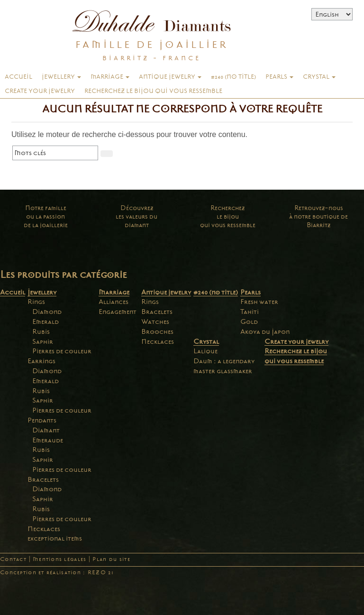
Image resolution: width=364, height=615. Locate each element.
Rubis (41, 331)
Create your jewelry (40, 91)
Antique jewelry (170, 77)
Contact (13, 559)
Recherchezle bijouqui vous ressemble (228, 216)
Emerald (45, 321)
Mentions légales (59, 559)
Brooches (157, 331)
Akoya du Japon (265, 331)
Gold (249, 321)
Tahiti (250, 312)
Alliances (114, 302)
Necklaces (44, 529)
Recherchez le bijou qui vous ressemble (153, 91)
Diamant (46, 430)
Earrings (41, 361)
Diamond (47, 312)
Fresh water (259, 302)
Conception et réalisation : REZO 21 (57, 573)
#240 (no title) (233, 77)
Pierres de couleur (62, 351)
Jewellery (61, 77)
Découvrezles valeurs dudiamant (136, 216)
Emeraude (48, 440)
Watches (155, 321)
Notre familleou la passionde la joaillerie (46, 216)
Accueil (18, 77)
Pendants (42, 420)
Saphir (43, 341)
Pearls (279, 77)
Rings (36, 302)
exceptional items (55, 538)
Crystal (319, 77)
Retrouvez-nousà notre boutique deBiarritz (318, 216)
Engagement (118, 312)
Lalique (205, 351)
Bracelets (43, 479)
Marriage (110, 77)
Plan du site (111, 559)
